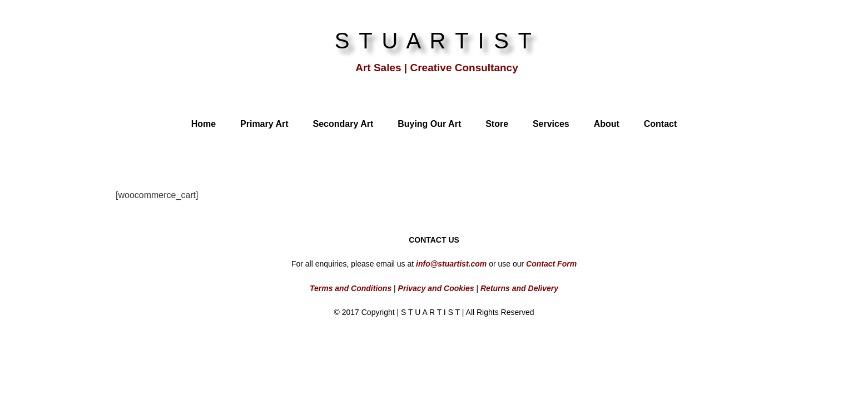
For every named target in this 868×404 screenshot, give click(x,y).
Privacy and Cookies (435, 288)
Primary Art (264, 124)
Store (497, 124)
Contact (661, 124)
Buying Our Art (429, 124)
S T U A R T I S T (434, 41)
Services (551, 124)
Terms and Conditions (351, 288)
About (607, 124)
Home (204, 124)
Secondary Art (343, 124)
